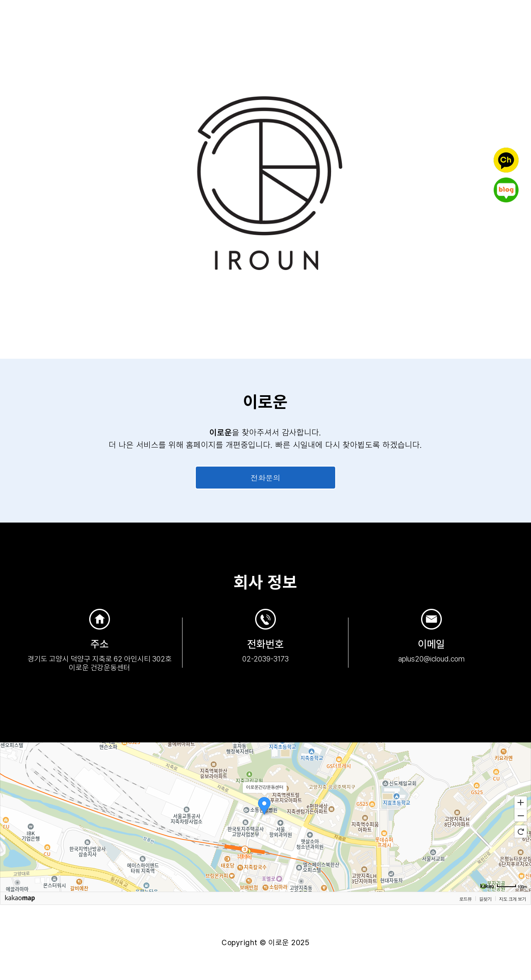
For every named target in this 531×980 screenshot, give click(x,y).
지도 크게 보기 (513, 899)
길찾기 (485, 899)
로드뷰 (465, 899)
